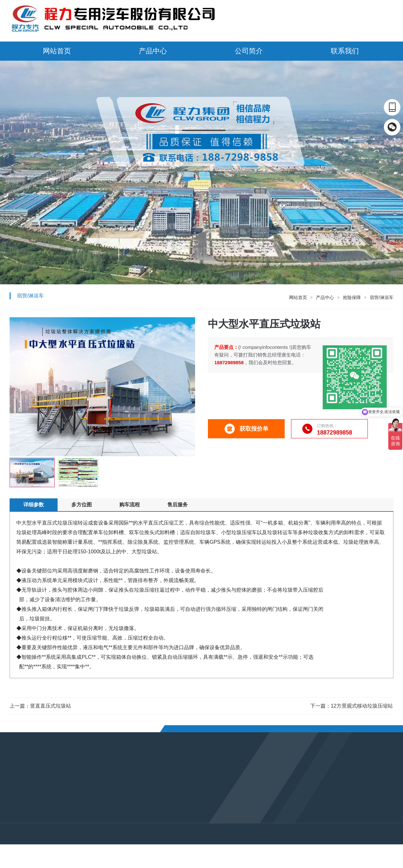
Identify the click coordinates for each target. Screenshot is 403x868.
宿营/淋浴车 (382, 297)
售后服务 (178, 505)
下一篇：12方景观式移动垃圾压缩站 (352, 706)
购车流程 (130, 505)
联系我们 (345, 51)
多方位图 (82, 505)
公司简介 (249, 51)
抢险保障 (352, 297)
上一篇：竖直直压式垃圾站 (40, 706)
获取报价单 (246, 429)
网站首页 (57, 51)
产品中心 (153, 51)
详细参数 (34, 505)
